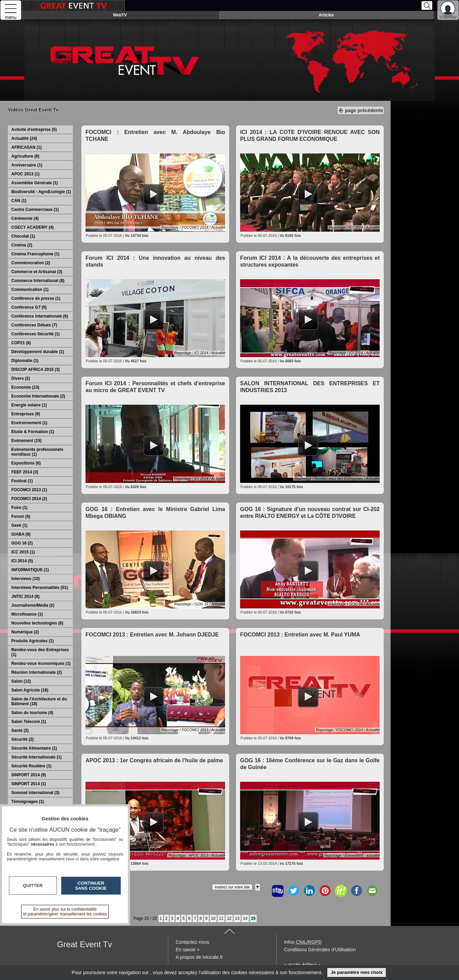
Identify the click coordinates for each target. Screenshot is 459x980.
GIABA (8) (21, 534)
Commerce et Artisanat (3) (37, 272)
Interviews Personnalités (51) (40, 588)
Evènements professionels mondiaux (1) (37, 452)
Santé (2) (20, 730)
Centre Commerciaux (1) (35, 210)
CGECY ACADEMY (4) (32, 227)
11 (221, 918)
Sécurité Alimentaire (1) (34, 748)
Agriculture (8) (25, 156)
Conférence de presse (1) (36, 298)
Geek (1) (19, 525)
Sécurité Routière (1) (31, 766)
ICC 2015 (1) (23, 552)
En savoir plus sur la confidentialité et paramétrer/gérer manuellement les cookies (65, 912)
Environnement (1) (29, 423)
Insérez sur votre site (232, 887)
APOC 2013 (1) (25, 174)
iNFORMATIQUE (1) (30, 570)
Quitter (33, 885)
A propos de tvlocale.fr (200, 957)
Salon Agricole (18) (30, 690)
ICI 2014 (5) (22, 561)
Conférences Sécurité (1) (35, 334)
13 (237, 918)
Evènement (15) (27, 441)
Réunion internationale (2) (37, 672)
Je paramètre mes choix (357, 972)
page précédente (361, 110)
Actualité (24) (24, 138)
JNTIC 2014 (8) (25, 596)
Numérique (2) (25, 632)
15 (253, 918)
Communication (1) (30, 290)
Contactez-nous (193, 942)
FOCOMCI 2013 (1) (29, 490)
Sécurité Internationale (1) (36, 757)
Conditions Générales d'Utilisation (320, 950)
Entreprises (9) (26, 414)
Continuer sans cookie (91, 886)
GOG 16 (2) (22, 543)
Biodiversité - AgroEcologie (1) (41, 192)
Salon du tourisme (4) (32, 713)
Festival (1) (22, 481)
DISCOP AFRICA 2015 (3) (36, 370)
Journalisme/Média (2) (33, 605)
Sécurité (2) (22, 739)
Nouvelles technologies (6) (37, 623)
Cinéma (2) (22, 245)
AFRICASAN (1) (27, 147)
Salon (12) (21, 681)
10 (213, 918)
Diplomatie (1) (25, 361)
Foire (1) (19, 508)
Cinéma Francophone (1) (35, 254)
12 (229, 918)
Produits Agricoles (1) (32, 641)
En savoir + (188, 950)
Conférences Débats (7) (34, 325)
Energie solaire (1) (29, 405)
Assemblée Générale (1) (35, 183)
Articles (326, 15)
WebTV (120, 15)
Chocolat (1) (23, 236)
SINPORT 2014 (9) (29, 775)
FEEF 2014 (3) (25, 472)
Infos (303, 942)
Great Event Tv (85, 944)
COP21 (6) (21, 343)
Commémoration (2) (31, 263)
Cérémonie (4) (25, 218)
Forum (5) (21, 516)
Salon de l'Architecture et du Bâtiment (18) (39, 701)
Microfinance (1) (27, 614)
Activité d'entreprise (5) (34, 130)
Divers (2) (21, 378)
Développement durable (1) (38, 352)
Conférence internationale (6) (40, 316)
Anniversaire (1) (27, 165)
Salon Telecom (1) (29, 722)
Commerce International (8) (38, 281)
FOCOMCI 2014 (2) (29, 499)
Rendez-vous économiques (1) (41, 663)
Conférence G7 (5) (29, 307)
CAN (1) (19, 201)
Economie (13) (25, 387)
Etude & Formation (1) (33, 432)
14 (245, 918)
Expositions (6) (26, 463)
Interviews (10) (25, 579)
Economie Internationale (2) (38, 396)
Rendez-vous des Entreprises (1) (40, 652)
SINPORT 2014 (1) (29, 784)
